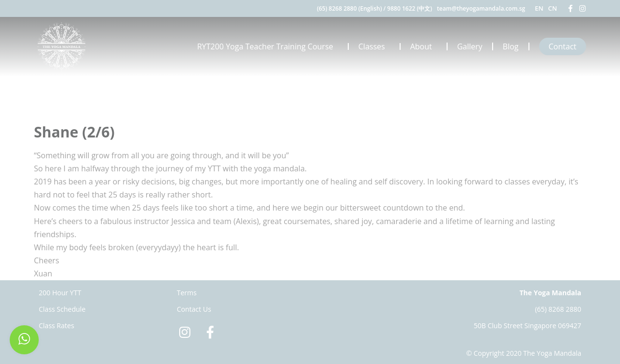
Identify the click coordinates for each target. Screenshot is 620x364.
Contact (563, 46)
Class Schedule (62, 309)
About (424, 46)
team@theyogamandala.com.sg (481, 8)
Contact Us (194, 309)
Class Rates (56, 326)
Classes (374, 46)
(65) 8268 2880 (558, 309)
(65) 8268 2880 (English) (349, 8)
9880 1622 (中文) (410, 8)
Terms (187, 293)
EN (539, 8)
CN (553, 8)
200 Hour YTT (60, 293)
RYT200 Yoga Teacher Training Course (268, 46)
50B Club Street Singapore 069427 (527, 326)
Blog (511, 46)
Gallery (470, 46)
